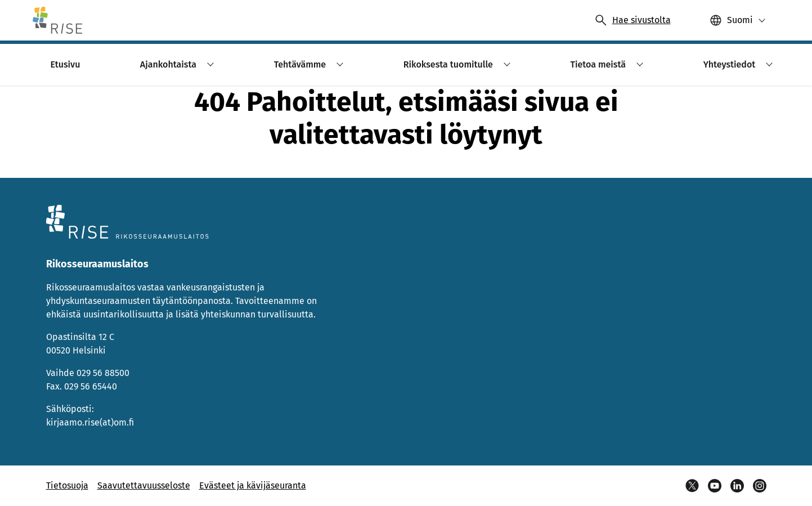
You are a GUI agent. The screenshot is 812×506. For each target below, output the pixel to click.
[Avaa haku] (632, 20)
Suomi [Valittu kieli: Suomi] (740, 20)
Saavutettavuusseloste (144, 485)
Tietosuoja (67, 485)
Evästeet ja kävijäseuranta (253, 485)
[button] (738, 20)
